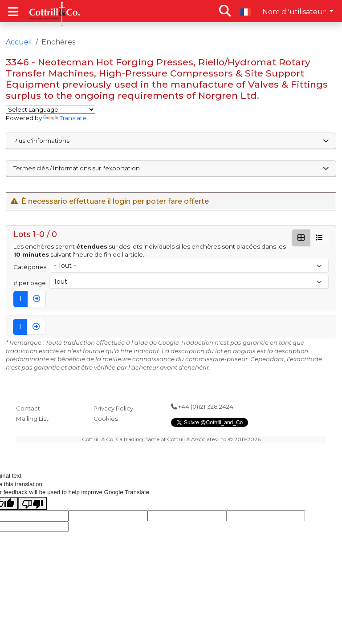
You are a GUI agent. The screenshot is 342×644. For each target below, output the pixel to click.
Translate (65, 118)
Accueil (19, 42)
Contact (28, 408)
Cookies (106, 419)
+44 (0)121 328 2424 (202, 407)
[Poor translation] (33, 503)
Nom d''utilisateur (295, 12)
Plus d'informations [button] (171, 141)
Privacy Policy (113, 408)
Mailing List (32, 419)
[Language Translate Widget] (51, 109)
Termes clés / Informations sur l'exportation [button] (171, 168)
